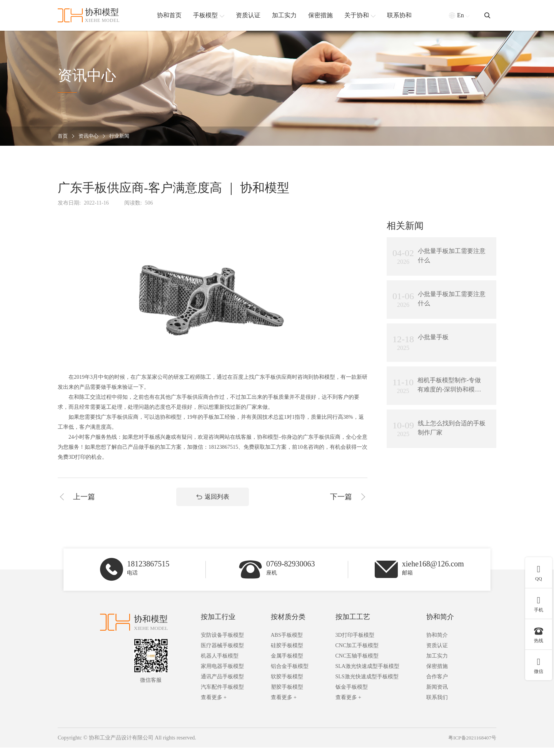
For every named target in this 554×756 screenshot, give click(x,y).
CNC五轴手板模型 (357, 664)
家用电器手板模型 (222, 675)
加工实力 (437, 664)
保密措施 (437, 675)
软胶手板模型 (287, 685)
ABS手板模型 (287, 644)
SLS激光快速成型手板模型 (367, 685)
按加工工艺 (353, 625)
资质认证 (437, 654)
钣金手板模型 (352, 695)
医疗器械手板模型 (222, 654)
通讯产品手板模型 (222, 685)
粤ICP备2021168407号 (471, 746)
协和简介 (440, 625)
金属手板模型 (287, 664)
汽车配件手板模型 (222, 695)
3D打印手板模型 (355, 644)
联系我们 (437, 706)
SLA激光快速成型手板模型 (367, 675)
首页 (63, 136)
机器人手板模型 (220, 664)
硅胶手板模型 (287, 654)
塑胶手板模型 (287, 695)
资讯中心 (90, 136)
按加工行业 (218, 625)
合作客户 (437, 685)
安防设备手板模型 (222, 644)
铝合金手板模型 (290, 675)
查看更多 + (214, 706)
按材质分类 (288, 625)
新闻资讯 (437, 695)
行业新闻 (122, 136)
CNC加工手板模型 (357, 654)
